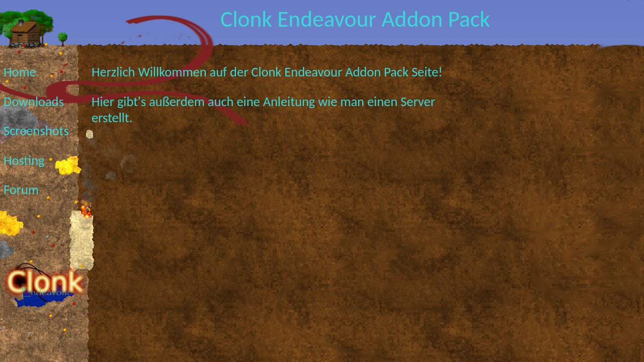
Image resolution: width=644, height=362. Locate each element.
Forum (21, 190)
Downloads (34, 102)
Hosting (24, 160)
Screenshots (36, 131)
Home (20, 72)
